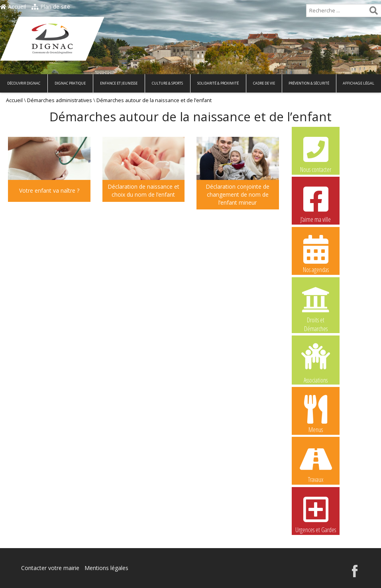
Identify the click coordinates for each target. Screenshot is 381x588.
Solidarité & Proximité (218, 83)
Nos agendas (316, 254)
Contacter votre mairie (50, 568)
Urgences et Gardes (316, 514)
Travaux (316, 464)
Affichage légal (358, 83)
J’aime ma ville (316, 203)
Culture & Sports (167, 83)
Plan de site (51, 7)
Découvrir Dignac (24, 83)
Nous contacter (316, 154)
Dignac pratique (70, 83)
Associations (316, 363)
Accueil (13, 7)
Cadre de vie (264, 83)
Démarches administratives (60, 100)
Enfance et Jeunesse (119, 83)
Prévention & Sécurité (309, 83)
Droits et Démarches (316, 304)
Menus (316, 414)
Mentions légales (106, 568)
